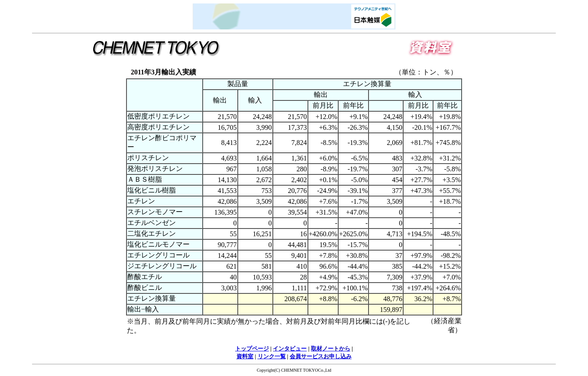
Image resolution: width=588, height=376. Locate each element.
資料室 (245, 356)
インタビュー (290, 349)
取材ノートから (331, 349)
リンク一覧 (272, 356)
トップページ (252, 349)
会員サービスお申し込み (321, 356)
